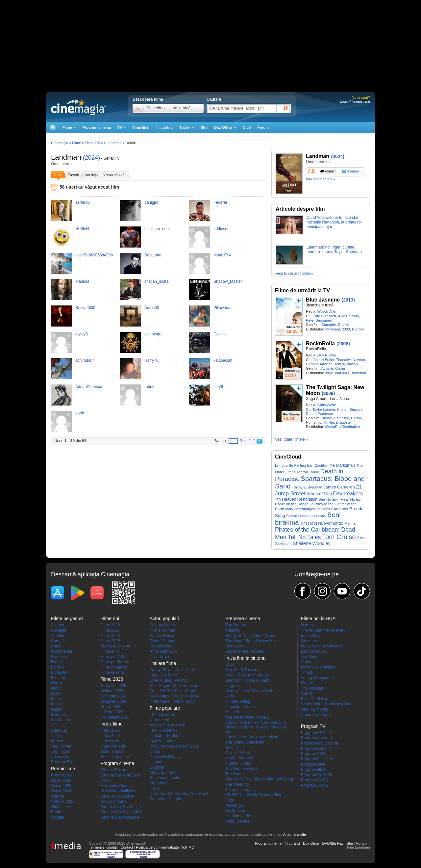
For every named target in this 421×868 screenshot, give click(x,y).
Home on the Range (292, 504)
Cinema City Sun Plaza (121, 807)
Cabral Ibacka (297, 516)
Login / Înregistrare (355, 101)
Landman (66, 157)
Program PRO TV (316, 733)
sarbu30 (82, 202)
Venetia (58, 817)
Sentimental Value (166, 778)
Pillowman (223, 308)
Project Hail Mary (165, 757)
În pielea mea (161, 741)
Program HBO (313, 770)
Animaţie (59, 630)
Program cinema (97, 127)
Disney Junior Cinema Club (249, 691)
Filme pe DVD (113, 657)
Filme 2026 (110, 636)
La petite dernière (241, 707)
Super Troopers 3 (316, 715)
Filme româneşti (114, 667)
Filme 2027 (110, 630)
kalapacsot (223, 360)
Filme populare (165, 708)
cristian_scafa (156, 281)
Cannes (58, 796)
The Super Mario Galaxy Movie (252, 641)
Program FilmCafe (317, 759)
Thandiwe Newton (351, 360)
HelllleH (82, 229)
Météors (232, 630)
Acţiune (327, 368)
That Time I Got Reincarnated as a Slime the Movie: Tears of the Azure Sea (256, 727)
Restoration (307, 499)
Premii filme (63, 769)
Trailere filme (163, 663)
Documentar (62, 651)
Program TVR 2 (315, 785)
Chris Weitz (327, 405)
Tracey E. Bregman (307, 487)
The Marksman (341, 465)
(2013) (348, 300)
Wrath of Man (319, 494)
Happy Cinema (113, 802)
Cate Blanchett (324, 316)
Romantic (313, 422)
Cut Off (307, 694)
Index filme (111, 724)
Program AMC (313, 754)
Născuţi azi (159, 657)
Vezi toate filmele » (292, 439)
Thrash (307, 672)
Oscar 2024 (61, 791)
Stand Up (59, 730)
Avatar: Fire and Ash (168, 725)
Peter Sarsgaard (319, 320)
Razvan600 (85, 308)
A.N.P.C (188, 847)
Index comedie (113, 746)
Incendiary (318, 516)
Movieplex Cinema (117, 786)
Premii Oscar (62, 775)
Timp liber (141, 127)
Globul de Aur (63, 807)
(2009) (328, 393)
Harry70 (151, 360)
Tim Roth (309, 523)
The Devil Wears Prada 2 (247, 717)
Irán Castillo (317, 465)
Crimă (340, 368)
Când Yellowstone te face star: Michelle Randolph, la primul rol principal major (334, 222)
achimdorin (85, 360)
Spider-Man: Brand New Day (326, 704)
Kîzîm (155, 788)
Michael (232, 712)
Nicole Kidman (162, 630)
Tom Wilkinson (346, 364)
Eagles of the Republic (245, 651)
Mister (56, 694)
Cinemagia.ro (78, 107)
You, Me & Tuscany (242, 670)
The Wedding (237, 784)
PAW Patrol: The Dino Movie (174, 696)
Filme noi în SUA (318, 618)
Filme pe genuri (67, 618)
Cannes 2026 (63, 802)
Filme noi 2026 (113, 686)
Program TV (62, 762)
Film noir (59, 678)
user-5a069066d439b (94, 255)
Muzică (57, 699)
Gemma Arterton (319, 364)
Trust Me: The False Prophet (175, 691)
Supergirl (309, 662)
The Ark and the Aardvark (323, 630)
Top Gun (233, 774)
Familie (57, 667)
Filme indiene (112, 672)
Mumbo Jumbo (238, 763)
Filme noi (110, 618)
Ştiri (204, 127)
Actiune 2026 (112, 691)
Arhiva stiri (60, 757)
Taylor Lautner (324, 409)
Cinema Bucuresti (116, 770)
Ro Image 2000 (338, 329)
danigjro (151, 202)
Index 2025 (110, 736)
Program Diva (313, 764)
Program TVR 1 (315, 780)
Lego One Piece (164, 675)
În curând (164, 127)
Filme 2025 (110, 641)
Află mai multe (295, 834)
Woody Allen (327, 311)
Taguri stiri (60, 751)
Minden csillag (238, 701)
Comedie (329, 325)
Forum (263, 127)
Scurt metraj (62, 720)
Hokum (232, 748)
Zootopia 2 (159, 783)
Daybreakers (348, 494)
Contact (127, 847)
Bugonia (157, 767)
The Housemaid (164, 730)
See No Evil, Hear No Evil (340, 499)
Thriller (328, 422)
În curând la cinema (245, 658)
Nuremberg (160, 720)
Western (58, 741)
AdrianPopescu (89, 387)
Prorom (358, 329)
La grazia (233, 686)
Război (57, 709)
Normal (307, 625)
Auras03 (152, 308)
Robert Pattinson (319, 414)
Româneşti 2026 (115, 717)
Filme (76, 143)
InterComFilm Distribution (346, 373)
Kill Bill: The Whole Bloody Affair (253, 795)
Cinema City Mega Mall (121, 812)
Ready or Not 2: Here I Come (251, 636)
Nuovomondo (331, 523)
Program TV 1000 (317, 775)
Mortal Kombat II (240, 758)
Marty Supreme (163, 773)
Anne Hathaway (164, 651)
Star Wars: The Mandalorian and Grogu (260, 779)
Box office (311, 843)
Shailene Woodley (312, 543)
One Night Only (314, 709)
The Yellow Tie (162, 715)
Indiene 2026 (112, 712)
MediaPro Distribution (343, 427)
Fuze (230, 800)
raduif (149, 387)
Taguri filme (61, 746)
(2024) (91, 158)
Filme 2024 (94, 143)
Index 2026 (110, 730)
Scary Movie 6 (238, 821)
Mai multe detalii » (321, 179)
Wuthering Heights (166, 799)
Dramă (343, 325)
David (230, 665)
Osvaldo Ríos (161, 646)
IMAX (105, 780)
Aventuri (58, 636)
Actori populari (113, 751)
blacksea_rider (157, 229)
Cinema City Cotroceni (120, 775)
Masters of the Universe (322, 646)
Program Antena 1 (317, 738)
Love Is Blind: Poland (168, 680)
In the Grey (311, 636)
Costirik (220, 334)
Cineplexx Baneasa (117, 796)
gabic (80, 413)
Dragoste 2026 (113, 701)
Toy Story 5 (311, 657)
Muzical (58, 704)
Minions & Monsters (318, 667)
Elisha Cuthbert (163, 641)
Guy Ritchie (327, 355)
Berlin (56, 812)
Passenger (235, 805)
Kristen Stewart (349, 409)
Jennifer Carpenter (332, 509)
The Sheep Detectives (245, 742)
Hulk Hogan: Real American (174, 686)
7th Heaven (285, 499)
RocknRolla (320, 343)
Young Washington (317, 678)
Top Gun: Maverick (242, 769)
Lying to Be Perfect (290, 465)
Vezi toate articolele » (294, 274)
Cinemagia (60, 143)
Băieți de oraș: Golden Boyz (174, 746)
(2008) (343, 344)
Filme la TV (110, 651)
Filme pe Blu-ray (115, 662)
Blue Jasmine (323, 300)
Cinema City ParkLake (120, 817)
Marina (350, 523)
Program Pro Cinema (320, 743)
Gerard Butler (323, 360)
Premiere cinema (115, 646)
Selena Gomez (163, 625)
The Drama (235, 625)
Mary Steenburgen (300, 509)
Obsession (310, 641)
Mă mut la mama (240, 790)
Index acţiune (112, 741)
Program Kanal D (316, 749)
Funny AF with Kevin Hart (172, 670)
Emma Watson (162, 636)
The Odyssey (313, 688)
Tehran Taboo (308, 472)
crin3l (218, 387)
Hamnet (157, 762)
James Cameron (339, 487)
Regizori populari (115, 757)
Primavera (234, 646)
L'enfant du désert (241, 816)
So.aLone (153, 255)
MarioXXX (222, 255)
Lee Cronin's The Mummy (248, 680)
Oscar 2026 (61, 780)
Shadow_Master (228, 281)
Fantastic (342, 418)
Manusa (82, 281)
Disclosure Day (314, 651)
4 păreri (353, 171)
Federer (220, 202)
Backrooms (235, 811)
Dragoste (344, 422)
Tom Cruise (339, 537)
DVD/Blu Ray (333, 843)
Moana (307, 683)
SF (53, 725)
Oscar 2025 (61, 786)
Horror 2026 (111, 707)
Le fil (229, 696)
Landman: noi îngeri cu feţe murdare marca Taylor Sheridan (334, 250)
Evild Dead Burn (315, 699)
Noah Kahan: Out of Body (172, 701)
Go (242, 441)
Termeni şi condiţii (103, 847)
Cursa (155, 751)
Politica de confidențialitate (157, 847)
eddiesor (221, 229)
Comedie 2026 (113, 696)
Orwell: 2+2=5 (238, 753)
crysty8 (82, 334)
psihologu (153, 334)
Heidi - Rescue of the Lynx (248, 675)
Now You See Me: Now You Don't (179, 794)
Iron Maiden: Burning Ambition (252, 737)
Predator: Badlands (167, 736)
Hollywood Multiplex (118, 791)
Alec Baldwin (348, 316)
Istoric (56, 688)
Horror (356, 418)
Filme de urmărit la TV (302, 290)
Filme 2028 (110, 625)
